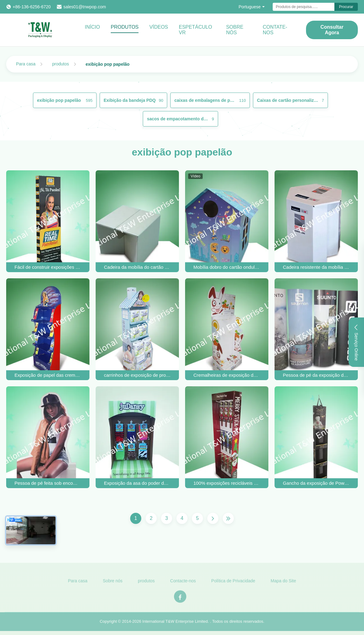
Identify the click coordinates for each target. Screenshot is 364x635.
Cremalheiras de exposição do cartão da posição (227, 375)
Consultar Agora (332, 30)
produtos (60, 64)
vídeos (159, 27)
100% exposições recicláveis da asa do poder (227, 483)
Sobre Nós (235, 30)
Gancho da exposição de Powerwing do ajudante (316, 483)
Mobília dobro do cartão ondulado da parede (227, 267)
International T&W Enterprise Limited (175, 624)
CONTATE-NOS (275, 30)
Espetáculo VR (196, 30)
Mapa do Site (283, 583)
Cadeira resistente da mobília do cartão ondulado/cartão (316, 267)
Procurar (346, 7)
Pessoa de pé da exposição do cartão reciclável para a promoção (316, 375)
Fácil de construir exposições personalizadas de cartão (48, 267)
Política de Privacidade (233, 583)
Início (92, 27)
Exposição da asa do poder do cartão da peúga (137, 483)
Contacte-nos (183, 583)
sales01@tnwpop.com (85, 7)
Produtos (125, 27)
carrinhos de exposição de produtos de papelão (137, 375)
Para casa (26, 64)
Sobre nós (113, 583)
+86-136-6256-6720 (32, 7)
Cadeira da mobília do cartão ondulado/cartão (137, 267)
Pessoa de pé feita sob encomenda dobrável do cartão (48, 483)
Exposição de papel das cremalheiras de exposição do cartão (48, 375)
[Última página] (228, 518)
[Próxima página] (213, 518)
